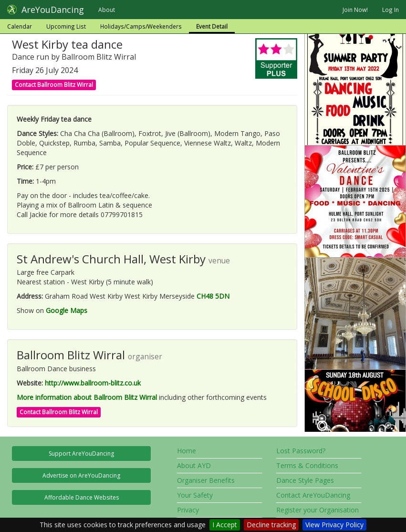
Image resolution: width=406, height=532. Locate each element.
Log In (390, 10)
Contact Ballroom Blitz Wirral (54, 85)
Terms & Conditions (307, 465)
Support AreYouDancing (81, 454)
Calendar (20, 26)
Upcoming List (66, 26)
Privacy (188, 510)
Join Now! (355, 10)
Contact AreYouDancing (313, 495)
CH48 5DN (213, 296)
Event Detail (212, 26)
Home (187, 451)
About (107, 10)
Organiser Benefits (206, 480)
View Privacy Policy (334, 525)
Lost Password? (301, 451)
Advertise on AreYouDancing (81, 475)
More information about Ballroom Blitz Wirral (87, 397)
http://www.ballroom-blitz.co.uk (93, 383)
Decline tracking (271, 525)
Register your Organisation (318, 510)
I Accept (225, 525)
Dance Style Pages (305, 480)
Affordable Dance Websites (82, 497)
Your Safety (195, 495)
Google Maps (67, 310)
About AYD (194, 465)
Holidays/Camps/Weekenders (141, 26)
